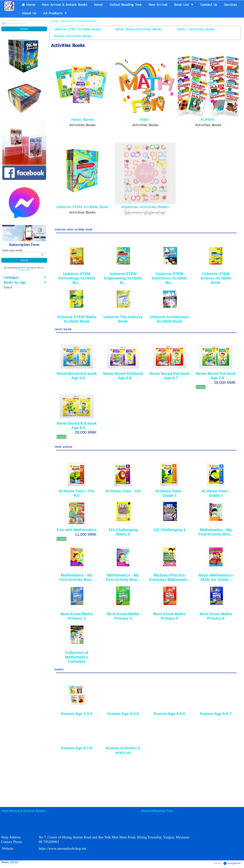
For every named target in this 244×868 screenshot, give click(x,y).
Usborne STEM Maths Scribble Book (77, 319)
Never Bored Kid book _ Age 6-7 (169, 376)
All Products (68, 21)
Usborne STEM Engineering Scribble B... (123, 278)
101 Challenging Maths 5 (123, 532)
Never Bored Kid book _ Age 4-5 (77, 376)
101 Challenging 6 (169, 530)
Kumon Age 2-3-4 (77, 714)
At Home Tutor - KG (123, 491)
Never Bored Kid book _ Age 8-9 (77, 426)
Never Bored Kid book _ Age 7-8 (216, 376)
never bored (63, 329)
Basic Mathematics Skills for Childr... (216, 577)
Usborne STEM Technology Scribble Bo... (77, 278)
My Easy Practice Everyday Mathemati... (169, 577)
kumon (59, 670)
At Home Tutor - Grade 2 (216, 493)
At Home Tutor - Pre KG (77, 493)
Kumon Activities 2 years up (123, 750)
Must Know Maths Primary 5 (169, 616)
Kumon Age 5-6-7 (216, 714)
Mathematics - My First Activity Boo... (216, 532)
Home (55, 21)
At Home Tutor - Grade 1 (169, 493)
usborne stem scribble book (73, 230)
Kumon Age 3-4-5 (123, 714)
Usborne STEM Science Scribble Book (216, 278)
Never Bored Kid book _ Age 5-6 (123, 376)
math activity (64, 447)
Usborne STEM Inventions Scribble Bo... (169, 278)
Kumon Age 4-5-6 (169, 714)
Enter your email (12, 250)
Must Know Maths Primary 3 (77, 616)
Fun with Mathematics (77, 530)
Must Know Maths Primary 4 (123, 616)
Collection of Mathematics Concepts (77, 657)
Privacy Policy (24, 270)
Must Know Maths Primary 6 (216, 616)
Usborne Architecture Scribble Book (169, 319)
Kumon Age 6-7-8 (77, 748)
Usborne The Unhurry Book (123, 319)
